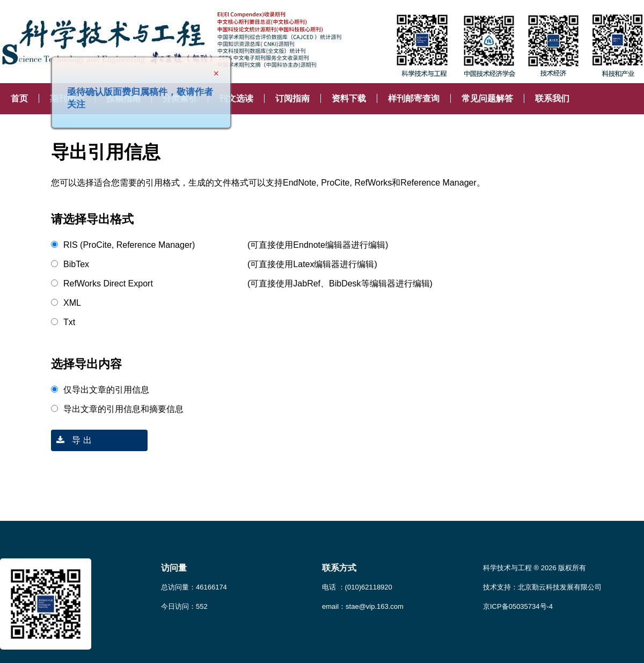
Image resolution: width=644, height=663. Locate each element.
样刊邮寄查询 (414, 98)
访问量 (174, 568)
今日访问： (184, 606)
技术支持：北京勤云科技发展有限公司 (542, 587)
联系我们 (552, 98)
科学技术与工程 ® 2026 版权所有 (535, 568)
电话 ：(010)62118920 (357, 587)
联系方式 (339, 568)
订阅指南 (292, 98)
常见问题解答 (487, 98)
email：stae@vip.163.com (363, 606)
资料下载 (349, 98)
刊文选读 (236, 98)
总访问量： (194, 587)
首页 (19, 98)
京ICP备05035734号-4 (518, 606)
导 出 (71, 440)
